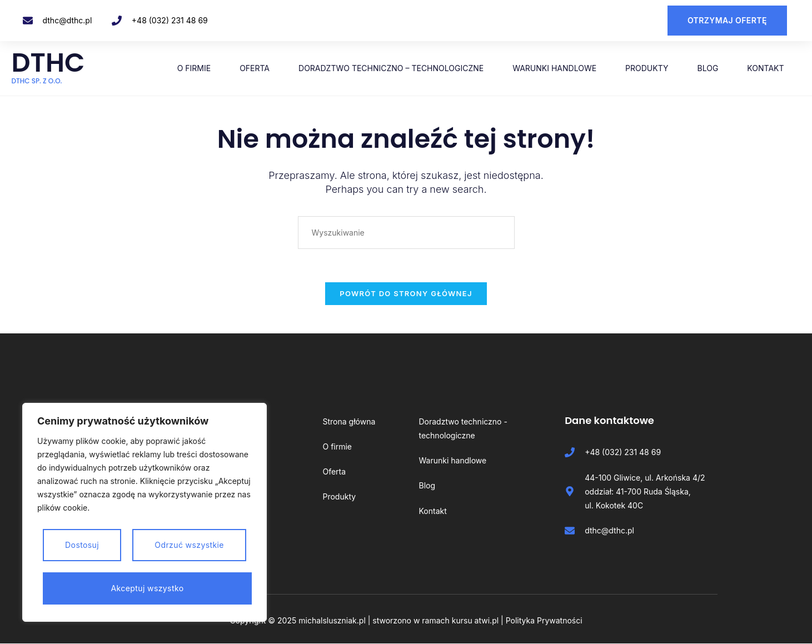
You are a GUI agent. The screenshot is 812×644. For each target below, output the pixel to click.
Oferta (255, 68)
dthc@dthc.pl (68, 20)
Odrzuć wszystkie (189, 545)
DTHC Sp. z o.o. (37, 81)
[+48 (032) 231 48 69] (117, 21)
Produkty (647, 68)
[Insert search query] (406, 232)
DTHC (49, 63)
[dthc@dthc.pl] (28, 21)
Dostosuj (82, 545)
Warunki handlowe (554, 68)
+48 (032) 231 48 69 (170, 20)
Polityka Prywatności (544, 621)
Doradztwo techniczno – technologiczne (391, 68)
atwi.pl (487, 621)
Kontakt (765, 68)
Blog (708, 68)
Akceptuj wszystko (148, 588)
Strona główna (349, 421)
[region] (145, 512)
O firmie (194, 68)
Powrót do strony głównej (406, 293)
